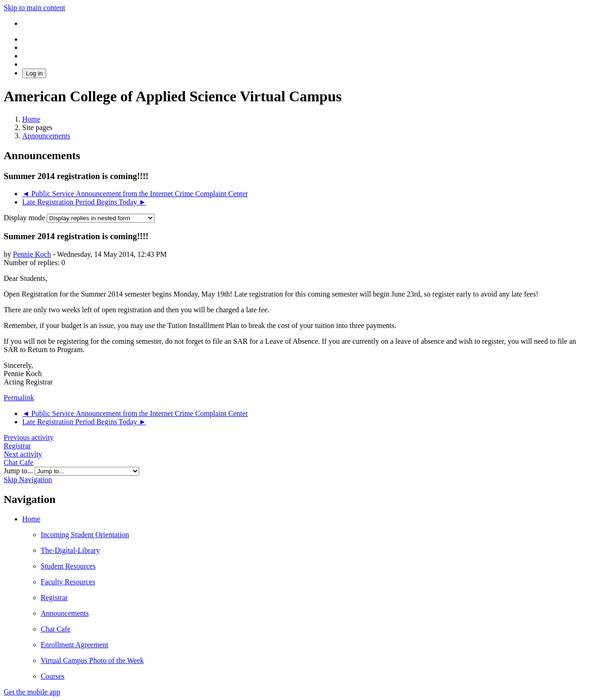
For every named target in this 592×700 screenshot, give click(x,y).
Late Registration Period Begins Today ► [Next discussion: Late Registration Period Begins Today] (84, 202)
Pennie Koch (32, 254)
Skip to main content (34, 8)
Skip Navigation (28, 480)
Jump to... (19, 471)
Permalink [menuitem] (19, 398)
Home (31, 519)
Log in (34, 73)
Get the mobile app (32, 692)
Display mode (25, 218)
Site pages (37, 127)
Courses (53, 676)
